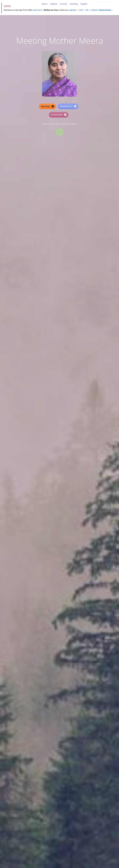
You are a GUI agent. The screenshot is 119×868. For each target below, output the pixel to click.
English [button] (84, 4)
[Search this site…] (105, 4)
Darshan (47, 106)
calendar (73, 10)
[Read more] (59, 132)
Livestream (59, 115)
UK (87, 10)
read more (37, 10)
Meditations (68, 106)
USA (81, 10)
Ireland (94, 10)
